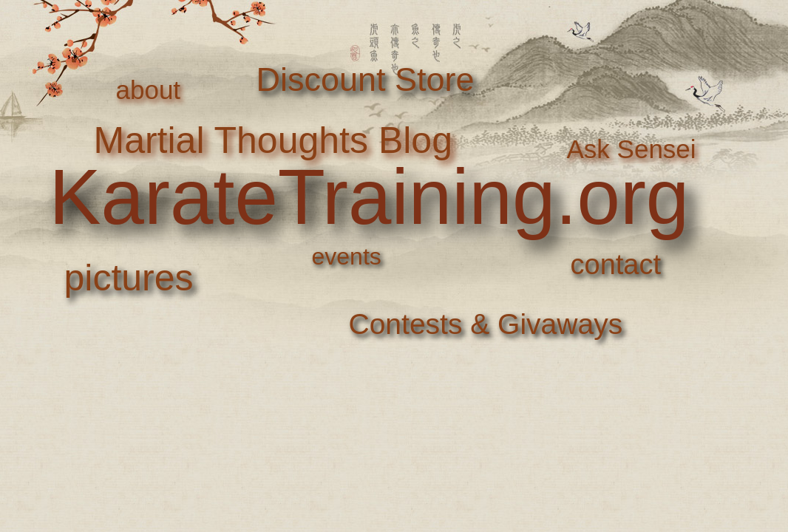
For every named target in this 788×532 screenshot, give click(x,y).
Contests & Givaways (486, 324)
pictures (129, 278)
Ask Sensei (632, 149)
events (347, 256)
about (149, 90)
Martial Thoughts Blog (273, 140)
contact (616, 265)
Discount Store (366, 79)
